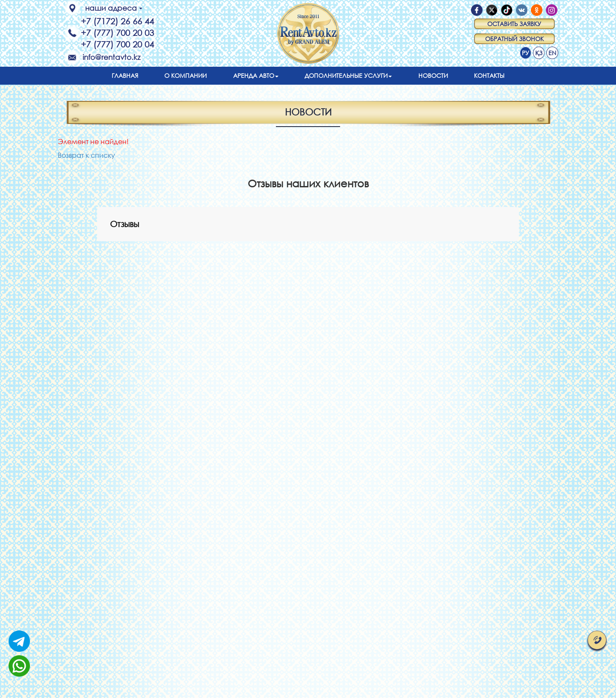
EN (552, 53)
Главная (125, 75)
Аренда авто (256, 75)
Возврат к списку (86, 155)
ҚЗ (539, 53)
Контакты (489, 75)
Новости (433, 75)
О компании (185, 75)
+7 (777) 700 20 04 (117, 44)
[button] (97, 250)
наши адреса (114, 8)
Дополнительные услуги (348, 75)
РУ (526, 53)
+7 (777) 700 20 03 (117, 33)
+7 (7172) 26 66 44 (117, 21)
